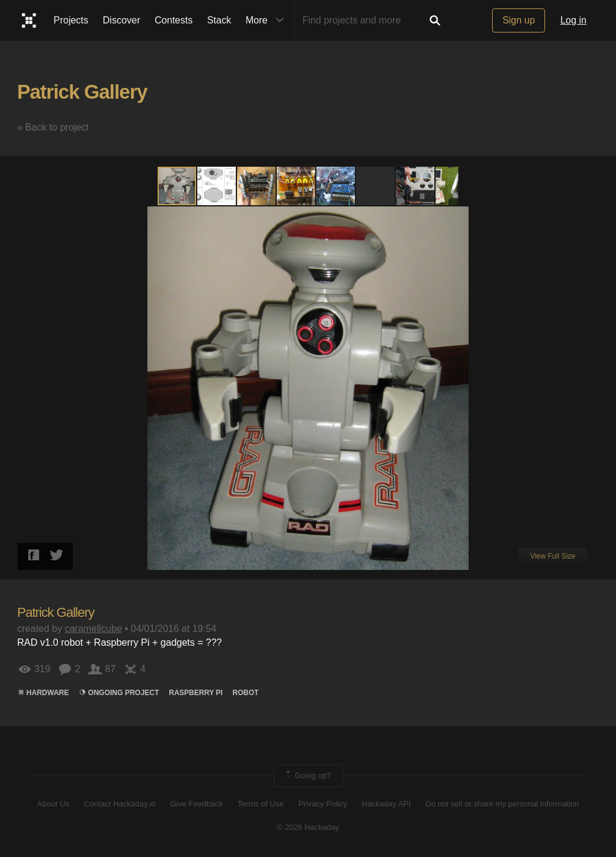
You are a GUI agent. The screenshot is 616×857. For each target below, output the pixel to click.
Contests (174, 20)
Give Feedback (196, 804)
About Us (53, 804)
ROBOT (246, 693)
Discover (122, 20)
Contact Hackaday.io (120, 804)
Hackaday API (386, 804)
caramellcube (94, 629)
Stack (219, 20)
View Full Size (553, 556)
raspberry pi (196, 693)
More (267, 20)
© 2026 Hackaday (308, 827)
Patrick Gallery (82, 92)
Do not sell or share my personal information (502, 804)
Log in (573, 20)
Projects (71, 20)
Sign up (519, 20)
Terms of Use (261, 804)
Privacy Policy (323, 804)
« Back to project (53, 127)
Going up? (307, 776)
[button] (217, 186)
